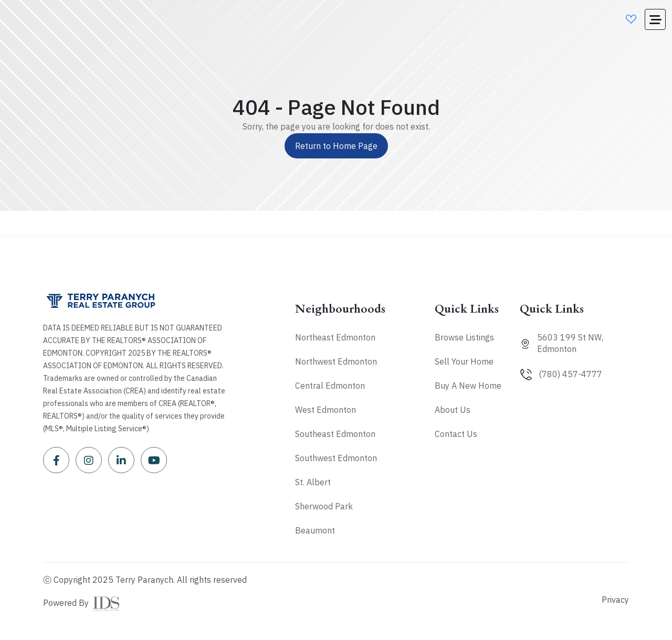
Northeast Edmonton (335, 337)
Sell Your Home (464, 361)
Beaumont (315, 530)
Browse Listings (464, 337)
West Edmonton (325, 410)
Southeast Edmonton (335, 434)
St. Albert (313, 482)
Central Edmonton (330, 386)
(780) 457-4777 (570, 374)
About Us (453, 410)
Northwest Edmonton (336, 361)
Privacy (615, 600)
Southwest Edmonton (336, 458)
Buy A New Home (468, 386)
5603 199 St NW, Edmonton (570, 343)
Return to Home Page (336, 146)
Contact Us (456, 434)
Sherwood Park (324, 506)
